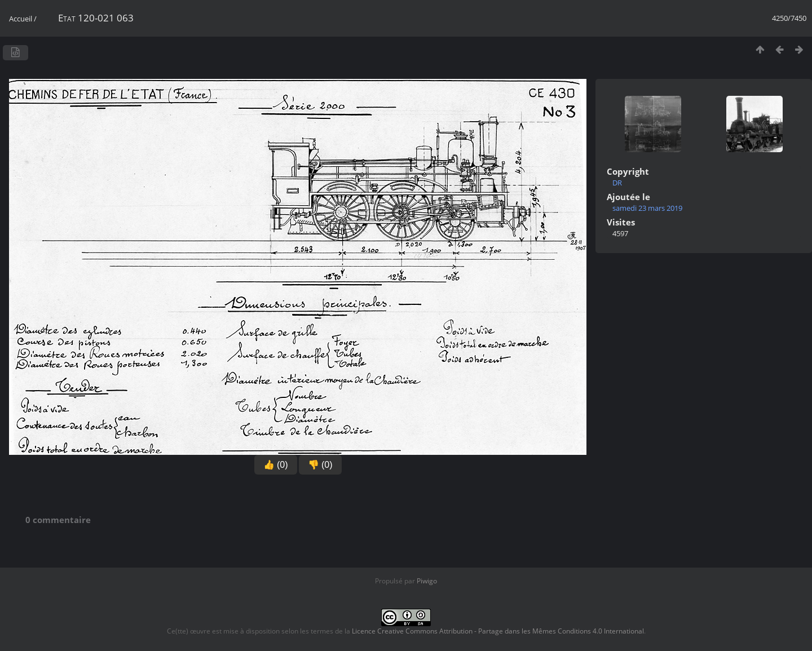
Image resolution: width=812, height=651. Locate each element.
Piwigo (427, 581)
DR (617, 183)
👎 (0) (320, 465)
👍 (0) (276, 465)
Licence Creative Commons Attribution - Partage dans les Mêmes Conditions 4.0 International (498, 631)
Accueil (21, 19)
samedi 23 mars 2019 (647, 208)
